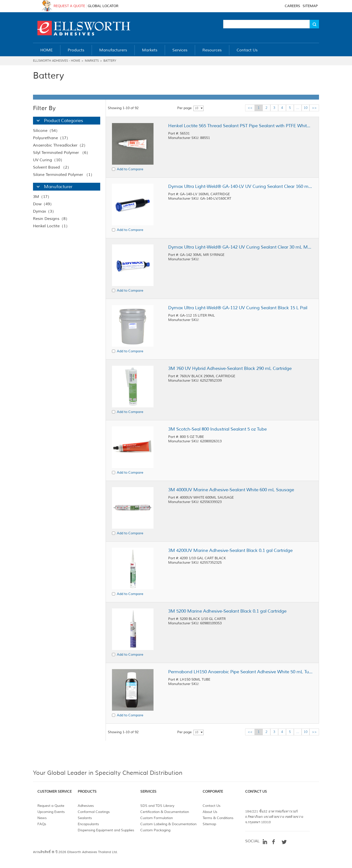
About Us (210, 812)
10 (197, 108)
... (298, 108)
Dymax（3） (44, 211)
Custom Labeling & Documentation (168, 824)
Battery (110, 61)
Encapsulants (88, 824)
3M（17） (42, 197)
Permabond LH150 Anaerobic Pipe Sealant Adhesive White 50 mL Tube (240, 672)
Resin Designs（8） (51, 219)
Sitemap (209, 824)
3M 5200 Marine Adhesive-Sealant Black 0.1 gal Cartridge (227, 611)
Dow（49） (43, 204)
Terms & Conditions (218, 818)
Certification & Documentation (165, 812)
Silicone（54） (46, 131)
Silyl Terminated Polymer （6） (62, 153)
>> (314, 108)
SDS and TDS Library (157, 806)
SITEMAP (310, 6)
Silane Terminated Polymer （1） (64, 175)
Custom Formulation (157, 818)
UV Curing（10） (49, 160)
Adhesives (86, 806)
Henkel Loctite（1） (51, 226)
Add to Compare (130, 169)
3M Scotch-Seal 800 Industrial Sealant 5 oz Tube (217, 429)
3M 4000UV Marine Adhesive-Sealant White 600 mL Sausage (231, 490)
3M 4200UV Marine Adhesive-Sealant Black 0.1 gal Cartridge (230, 550)
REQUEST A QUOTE (69, 6)
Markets (92, 61)
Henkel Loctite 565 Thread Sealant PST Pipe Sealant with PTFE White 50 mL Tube (240, 126)
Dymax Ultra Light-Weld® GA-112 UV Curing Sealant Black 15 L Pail (238, 308)
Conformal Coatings (94, 812)
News (42, 818)
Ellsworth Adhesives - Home (57, 61)
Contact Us (212, 806)
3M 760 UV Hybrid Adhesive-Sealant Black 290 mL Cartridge (230, 368)
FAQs (42, 824)
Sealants (85, 818)
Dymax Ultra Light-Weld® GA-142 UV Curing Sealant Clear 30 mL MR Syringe (240, 247)
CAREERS (292, 6)
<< (250, 108)
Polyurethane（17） (52, 138)
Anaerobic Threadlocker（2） (60, 145)
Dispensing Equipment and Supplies (106, 830)
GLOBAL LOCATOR (103, 6)
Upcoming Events (51, 812)
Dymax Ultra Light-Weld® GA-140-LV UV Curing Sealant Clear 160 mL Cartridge (240, 186)
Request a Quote (51, 806)
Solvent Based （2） (52, 167)
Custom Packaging (155, 830)
